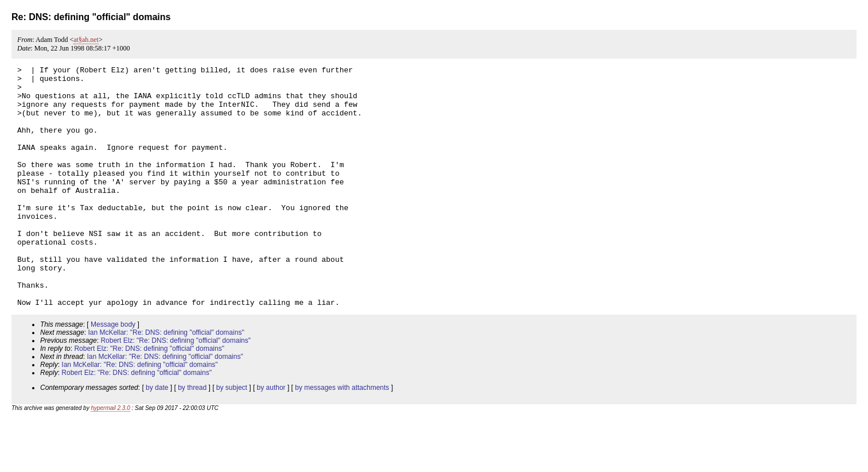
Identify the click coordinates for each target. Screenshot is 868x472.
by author (271, 436)
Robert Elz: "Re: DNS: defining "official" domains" (176, 389)
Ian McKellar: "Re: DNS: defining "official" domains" (166, 381)
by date (157, 436)
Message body (113, 373)
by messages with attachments (342, 436)
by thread (192, 436)
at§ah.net (86, 40)
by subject (232, 436)
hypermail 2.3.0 (110, 456)
